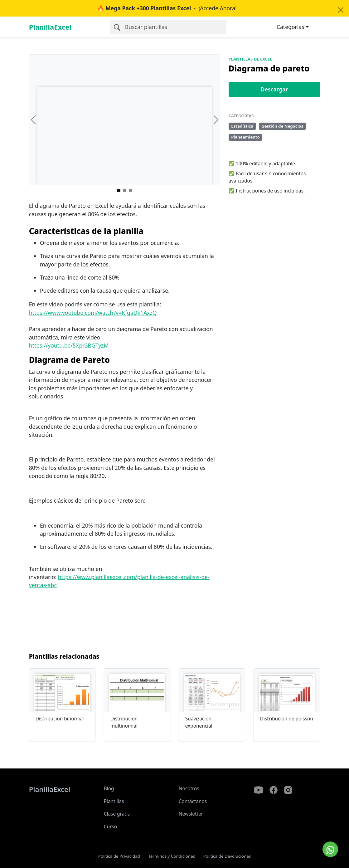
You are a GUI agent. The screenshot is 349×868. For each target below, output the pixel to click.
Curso (110, 827)
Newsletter (191, 814)
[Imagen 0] (119, 190)
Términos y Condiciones (172, 856)
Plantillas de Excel (250, 59)
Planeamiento (245, 137)
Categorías (291, 27)
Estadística (242, 126)
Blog (109, 789)
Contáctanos (193, 801)
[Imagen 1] (125, 190)
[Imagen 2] (131, 190)
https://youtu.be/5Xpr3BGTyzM (69, 345)
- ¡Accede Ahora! (167, 8)
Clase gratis (117, 814)
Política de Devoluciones (227, 856)
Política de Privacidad (119, 856)
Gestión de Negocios (282, 126)
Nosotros (189, 789)
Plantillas (114, 801)
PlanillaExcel (50, 27)
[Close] (340, 10)
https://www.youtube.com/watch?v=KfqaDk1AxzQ (93, 313)
